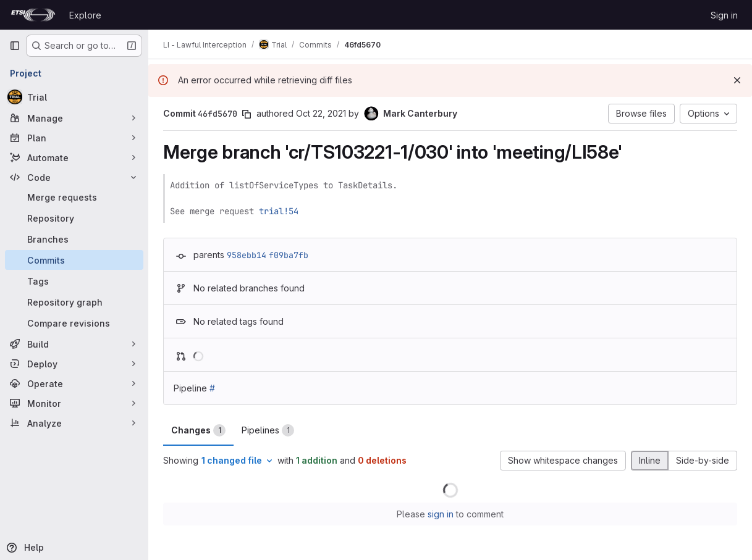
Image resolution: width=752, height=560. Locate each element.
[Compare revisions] (74, 323)
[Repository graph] (74, 302)
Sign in (724, 15)
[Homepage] (33, 15)
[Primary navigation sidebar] (15, 46)
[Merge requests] (74, 197)
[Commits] (74, 260)
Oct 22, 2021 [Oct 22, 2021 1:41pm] (321, 113)
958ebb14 (247, 255)
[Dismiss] (737, 80)
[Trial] (74, 97)
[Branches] (74, 239)
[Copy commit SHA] (247, 114)
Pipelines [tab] (268, 430)
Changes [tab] (198, 430)
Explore (85, 15)
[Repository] (74, 218)
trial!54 (279, 211)
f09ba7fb (289, 255)
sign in (441, 514)
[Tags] (74, 281)
